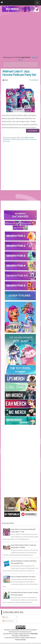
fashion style (15, 139)
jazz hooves (26, 139)
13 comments (34, 80)
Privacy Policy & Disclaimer (12, 638)
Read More (33, 131)
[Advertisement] (20, 34)
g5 (21, 139)
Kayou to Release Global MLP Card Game (23, 577)
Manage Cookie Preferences (28, 638)
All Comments (8, 621)
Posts (5, 617)
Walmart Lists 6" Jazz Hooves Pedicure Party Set (19, 73)
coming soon (7, 139)
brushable (31, 138)
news (8, 141)
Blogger (24, 640)
